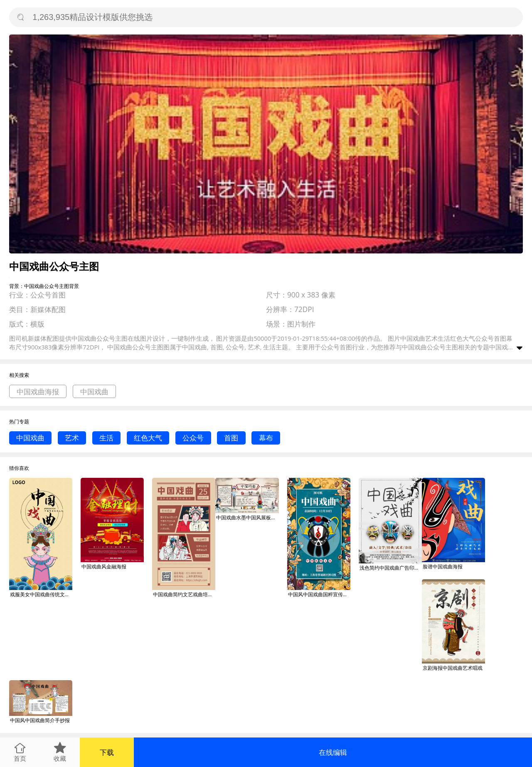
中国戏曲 (94, 392)
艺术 (72, 438)
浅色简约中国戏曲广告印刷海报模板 (391, 568)
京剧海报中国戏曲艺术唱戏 (453, 668)
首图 (231, 438)
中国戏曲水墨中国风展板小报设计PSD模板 (247, 517)
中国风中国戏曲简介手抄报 (40, 720)
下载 (107, 752)
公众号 (193, 438)
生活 (106, 438)
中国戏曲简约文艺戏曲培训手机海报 (184, 594)
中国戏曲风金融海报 (104, 567)
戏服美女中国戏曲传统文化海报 (41, 594)
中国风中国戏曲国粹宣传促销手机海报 (319, 594)
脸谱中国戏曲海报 (443, 567)
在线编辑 (333, 752)
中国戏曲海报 (38, 392)
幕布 (266, 438)
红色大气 (148, 438)
